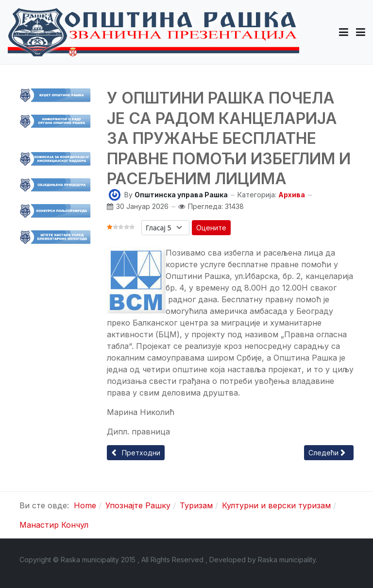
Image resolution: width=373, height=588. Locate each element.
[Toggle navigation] (361, 32)
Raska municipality (287, 560)
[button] (344, 32)
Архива (292, 195)
